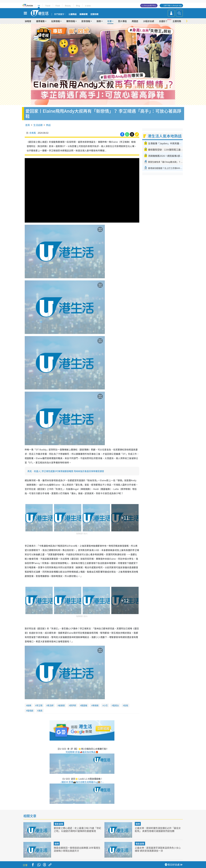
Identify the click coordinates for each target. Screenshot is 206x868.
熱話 (48, 125)
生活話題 (38, 125)
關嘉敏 (84, 705)
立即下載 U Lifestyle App (173, 6)
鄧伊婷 (73, 705)
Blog (78, 6)
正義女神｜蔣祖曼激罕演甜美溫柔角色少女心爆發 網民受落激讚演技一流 (158, 849)
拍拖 (126, 705)
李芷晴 (39, 705)
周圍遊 (135, 21)
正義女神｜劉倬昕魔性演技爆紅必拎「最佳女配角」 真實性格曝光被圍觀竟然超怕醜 (158, 829)
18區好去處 (149, 21)
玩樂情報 (56, 21)
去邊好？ (163, 21)
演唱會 (28, 21)
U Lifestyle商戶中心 (149, 6)
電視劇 (30, 711)
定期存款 (94, 14)
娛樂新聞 (83, 14)
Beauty (68, 6)
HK (39, 6)
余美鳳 (33, 133)
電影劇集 (59, 824)
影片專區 (123, 21)
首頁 (28, 125)
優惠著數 (40, 21)
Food (58, 6)
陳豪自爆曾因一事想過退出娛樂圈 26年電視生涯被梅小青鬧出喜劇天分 (77, 849)
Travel (48, 6)
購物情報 (71, 21)
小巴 (106, 705)
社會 (110, 21)
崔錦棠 (62, 705)
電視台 (116, 705)
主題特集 (177, 21)
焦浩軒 (51, 705)
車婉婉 (95, 705)
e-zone (88, 6)
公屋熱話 (73, 14)
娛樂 (99, 21)
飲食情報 (86, 21)
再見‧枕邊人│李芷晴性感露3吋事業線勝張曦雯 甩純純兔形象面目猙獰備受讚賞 (66, 471)
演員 (40, 711)
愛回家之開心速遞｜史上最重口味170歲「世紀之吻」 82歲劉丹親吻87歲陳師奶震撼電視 (77, 829)
